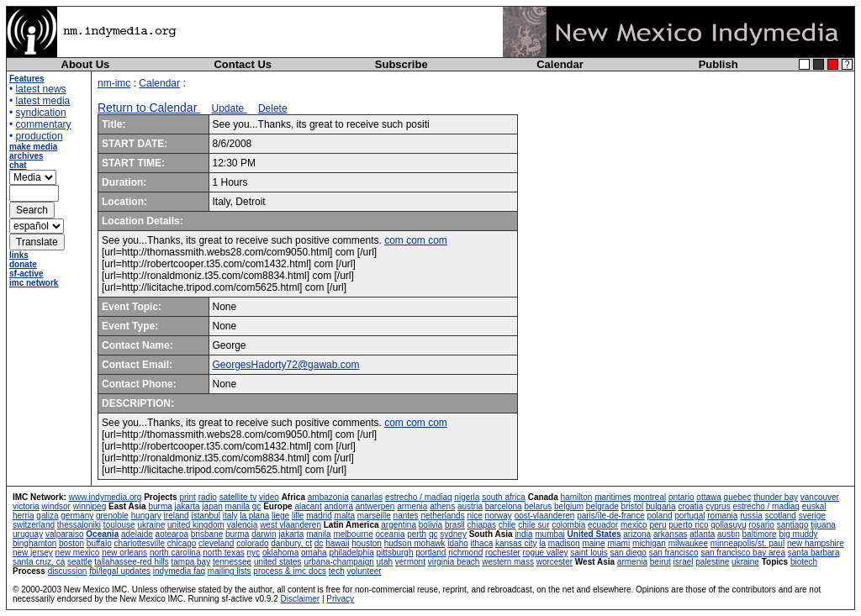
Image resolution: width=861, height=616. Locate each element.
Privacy (340, 599)
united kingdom (196, 525)
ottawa (708, 497)
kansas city (516, 543)
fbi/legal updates (120, 571)
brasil (455, 525)
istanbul (205, 516)
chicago (182, 543)
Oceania (102, 534)
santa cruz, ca (39, 562)
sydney (453, 534)
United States (594, 534)
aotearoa (172, 534)
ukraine (151, 525)
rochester (503, 553)
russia (751, 516)
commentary (44, 124)
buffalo (99, 543)
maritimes (613, 497)
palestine (712, 562)
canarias (367, 497)
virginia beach (454, 562)
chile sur (534, 525)
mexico (634, 525)
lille (298, 516)
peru (658, 525)
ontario (681, 497)
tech (337, 571)
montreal (650, 497)
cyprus (718, 506)
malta (345, 516)
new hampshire (816, 543)
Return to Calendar (149, 108)
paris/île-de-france (611, 516)
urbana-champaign (338, 562)
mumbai (550, 534)
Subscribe (401, 64)
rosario (761, 525)
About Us (86, 64)
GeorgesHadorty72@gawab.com (286, 365)
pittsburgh (395, 553)
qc (257, 506)
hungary (146, 516)
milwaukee (688, 543)
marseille (374, 516)
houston (367, 543)
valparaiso (65, 534)
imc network (34, 283)
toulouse (119, 525)
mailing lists (230, 571)
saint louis (589, 553)
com (395, 240)
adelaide (137, 534)
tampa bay (190, 562)
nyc (254, 553)
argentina (399, 525)
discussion (68, 571)
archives (26, 156)
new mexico (78, 553)
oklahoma (280, 553)
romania (722, 516)
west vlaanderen (291, 525)
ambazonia (328, 497)
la (542, 543)
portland (430, 553)
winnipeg (90, 506)
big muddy (798, 534)
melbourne (353, 534)
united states (278, 562)
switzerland (34, 525)
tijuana (823, 525)
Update (230, 108)
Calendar (560, 64)
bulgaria (661, 506)
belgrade (602, 506)
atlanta (702, 534)
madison (564, 543)
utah (385, 562)
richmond (465, 553)
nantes (406, 516)
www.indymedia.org (106, 497)
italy (230, 516)
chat (18, 165)
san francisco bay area (743, 553)
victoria (26, 506)
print (187, 497)
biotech (804, 562)
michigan (649, 543)
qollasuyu (728, 525)
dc (319, 543)
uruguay (28, 534)
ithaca (482, 543)
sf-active (26, 274)
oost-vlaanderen (545, 516)
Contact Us (243, 64)
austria (470, 506)
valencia (243, 525)
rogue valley (546, 553)
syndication (41, 113)
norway (499, 516)
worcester (555, 562)
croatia (690, 506)
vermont (410, 562)
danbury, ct (291, 543)
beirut (660, 562)
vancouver (820, 497)
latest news (41, 89)
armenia (412, 506)
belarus (538, 506)
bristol (633, 506)
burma (160, 506)
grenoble (112, 516)
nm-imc (114, 83)
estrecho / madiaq (419, 497)
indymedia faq (179, 571)
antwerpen (375, 506)
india (523, 534)
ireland (177, 516)
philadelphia (351, 553)
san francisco (674, 553)
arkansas (671, 534)
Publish (718, 64)
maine (593, 543)
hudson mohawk (415, 543)
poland (660, 516)
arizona (637, 534)
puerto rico (688, 525)
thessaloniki (79, 525)
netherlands (442, 516)
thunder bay (776, 497)
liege (280, 516)
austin (729, 534)
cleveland (216, 543)
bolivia (430, 525)
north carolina (175, 553)
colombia (568, 525)
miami (618, 543)
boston (71, 543)
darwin (264, 534)
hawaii (337, 543)
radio (208, 497)
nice (474, 516)
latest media (43, 101)
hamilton (577, 497)
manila (238, 506)
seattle (79, 562)
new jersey (33, 553)
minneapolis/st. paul (747, 543)
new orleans (124, 553)
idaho (457, 543)
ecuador (603, 525)
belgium (569, 506)
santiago (793, 525)
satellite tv (238, 497)
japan (212, 506)
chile (507, 525)
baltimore (760, 534)
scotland (781, 516)
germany (77, 516)
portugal (689, 516)
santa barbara (814, 553)
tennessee (232, 562)
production (40, 136)
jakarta (188, 506)
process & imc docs (290, 571)
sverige (812, 516)
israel (684, 562)
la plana (254, 516)
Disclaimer (300, 599)
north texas (223, 553)
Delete (273, 108)
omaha (314, 553)
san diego (629, 553)
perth (417, 534)
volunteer (364, 571)
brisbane (207, 534)
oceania (390, 534)
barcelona (504, 506)
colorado (252, 543)
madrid (319, 516)
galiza (47, 516)
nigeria (467, 497)
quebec (738, 497)
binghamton (34, 543)
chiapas (482, 525)
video (269, 497)
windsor (55, 506)
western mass (508, 562)
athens (442, 506)
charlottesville (139, 543)
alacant (308, 506)
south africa (504, 497)
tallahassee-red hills (131, 562)
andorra (338, 506)
